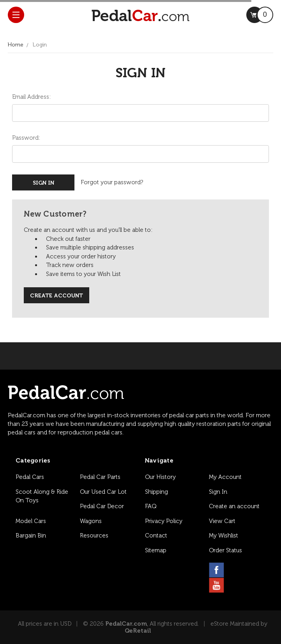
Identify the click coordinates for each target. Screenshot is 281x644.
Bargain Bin (31, 535)
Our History (160, 477)
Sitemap (156, 550)
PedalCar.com (126, 624)
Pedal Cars (30, 477)
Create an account (234, 506)
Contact (156, 535)
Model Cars (31, 521)
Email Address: (31, 97)
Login (40, 45)
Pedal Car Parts (100, 477)
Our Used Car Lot (103, 492)
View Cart (222, 521)
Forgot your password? (112, 182)
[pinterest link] (254, 570)
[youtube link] (216, 585)
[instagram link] (235, 570)
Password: (26, 138)
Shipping (156, 492)
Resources (94, 535)
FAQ (151, 506)
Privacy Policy (164, 521)
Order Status (225, 550)
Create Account (57, 296)
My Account (225, 477)
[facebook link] (216, 570)
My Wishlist (224, 535)
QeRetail (138, 631)
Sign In (218, 492)
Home (16, 45)
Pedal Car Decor (102, 506)
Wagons (91, 521)
